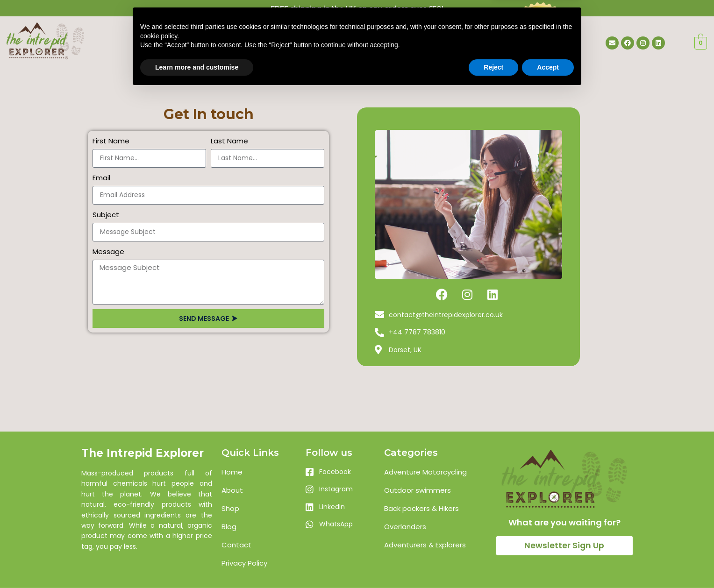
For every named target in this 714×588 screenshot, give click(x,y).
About (310, 40)
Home (258, 40)
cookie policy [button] (159, 531)
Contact (413, 40)
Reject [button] (493, 562)
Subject (106, 215)
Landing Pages (195, 40)
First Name (111, 141)
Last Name (229, 141)
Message (108, 251)
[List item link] (259, 472)
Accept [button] (548, 562)
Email (101, 178)
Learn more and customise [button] (197, 562)
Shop (359, 40)
